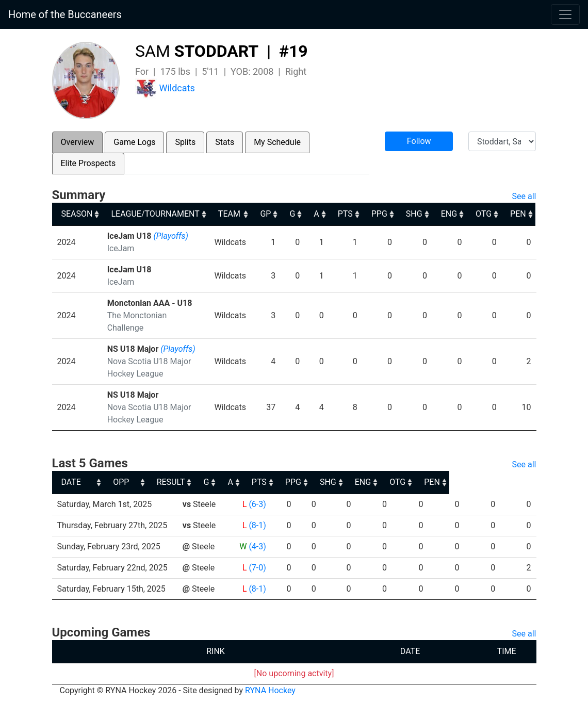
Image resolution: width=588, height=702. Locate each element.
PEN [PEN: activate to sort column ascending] (519, 214)
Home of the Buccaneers (65, 14)
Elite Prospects (88, 163)
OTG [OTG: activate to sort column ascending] (485, 214)
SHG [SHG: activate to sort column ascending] (415, 214)
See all (524, 196)
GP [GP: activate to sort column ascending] (266, 214)
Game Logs (134, 142)
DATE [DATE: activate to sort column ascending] (71, 482)
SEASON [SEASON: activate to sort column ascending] (77, 214)
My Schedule (277, 142)
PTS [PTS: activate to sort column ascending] (346, 214)
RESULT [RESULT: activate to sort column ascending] (247, 482)
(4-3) (257, 546)
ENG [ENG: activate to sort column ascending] (450, 214)
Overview (78, 142)
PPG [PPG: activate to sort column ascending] (380, 214)
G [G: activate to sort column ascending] (293, 214)
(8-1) (257, 525)
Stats (225, 142)
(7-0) (257, 568)
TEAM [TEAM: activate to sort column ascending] (229, 214)
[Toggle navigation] (565, 14)
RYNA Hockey (270, 690)
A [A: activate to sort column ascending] (317, 214)
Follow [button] (419, 141)
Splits (185, 142)
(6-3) (257, 504)
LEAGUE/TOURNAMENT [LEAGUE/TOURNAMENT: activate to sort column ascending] (155, 214)
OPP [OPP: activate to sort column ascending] (194, 482)
